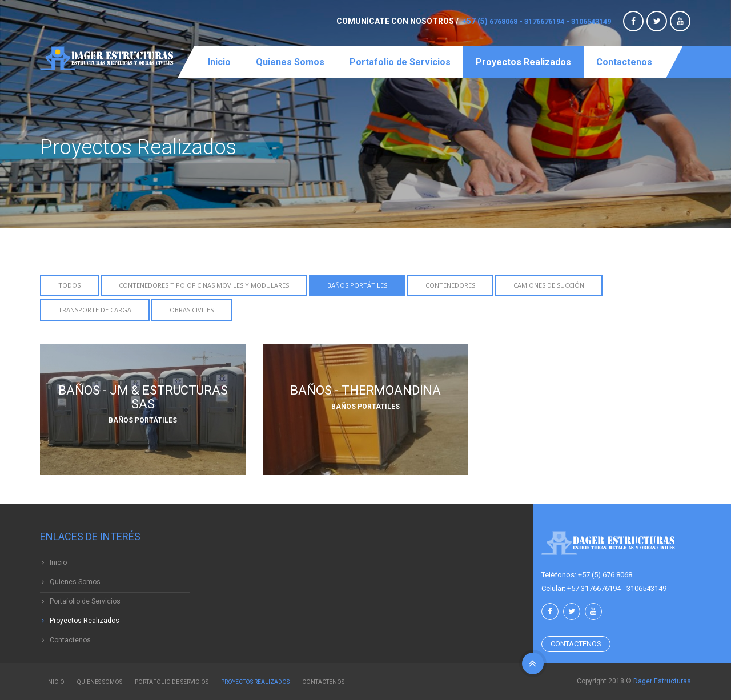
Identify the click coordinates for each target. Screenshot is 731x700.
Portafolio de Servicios (400, 62)
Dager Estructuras (662, 681)
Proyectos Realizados (523, 62)
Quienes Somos (290, 62)
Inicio (219, 62)
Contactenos (624, 62)
